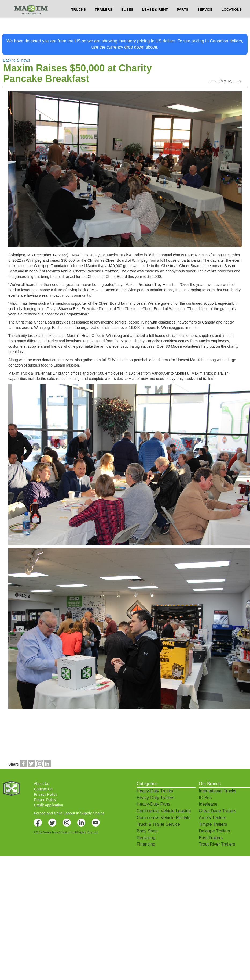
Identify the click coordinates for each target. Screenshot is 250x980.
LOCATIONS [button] (232, 19)
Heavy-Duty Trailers (155, 798)
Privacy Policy (45, 794)
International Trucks (218, 791)
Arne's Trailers (212, 818)
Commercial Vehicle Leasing (164, 811)
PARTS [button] (183, 19)
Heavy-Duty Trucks (155, 791)
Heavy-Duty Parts (153, 804)
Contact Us (43, 789)
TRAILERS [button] (103, 19)
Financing (146, 844)
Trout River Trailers (217, 844)
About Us (42, 784)
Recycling (146, 838)
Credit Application (48, 805)
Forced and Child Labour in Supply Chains (69, 813)
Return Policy (45, 800)
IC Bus (205, 798)
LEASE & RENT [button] (155, 19)
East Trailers (211, 838)
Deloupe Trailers (214, 831)
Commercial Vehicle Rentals (163, 818)
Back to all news (16, 60)
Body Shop (147, 831)
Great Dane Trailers (218, 811)
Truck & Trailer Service (158, 824)
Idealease (208, 804)
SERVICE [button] (205, 19)
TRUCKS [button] (79, 19)
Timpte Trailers (213, 824)
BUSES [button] (127, 19)
